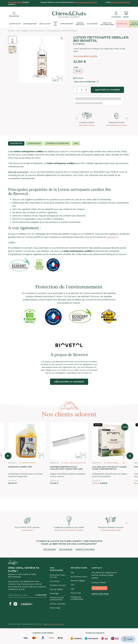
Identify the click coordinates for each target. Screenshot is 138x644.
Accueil (11, 31)
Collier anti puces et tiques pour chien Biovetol (109, 468)
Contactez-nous (100, 594)
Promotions (55, 581)
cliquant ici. (113, 237)
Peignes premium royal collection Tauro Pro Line (66, 468)
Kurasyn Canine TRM (20, 467)
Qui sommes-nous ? (79, 577)
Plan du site (76, 593)
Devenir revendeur (58, 604)
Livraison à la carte (58, 585)
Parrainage (54, 593)
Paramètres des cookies (54, 624)
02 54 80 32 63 (15, 2)
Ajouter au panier (107, 90)
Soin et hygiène (22, 31)
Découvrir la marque (69, 382)
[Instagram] (15, 604)
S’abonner (41, 595)
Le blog (26, 604)
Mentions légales (78, 581)
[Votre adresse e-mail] (21, 595)
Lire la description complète (85, 56)
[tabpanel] (69, 211)
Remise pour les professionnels (57, 599)
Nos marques (66, 549)
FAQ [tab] (76, 143)
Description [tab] (16, 143)
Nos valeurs (50, 549)
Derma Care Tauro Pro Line (58, 576)
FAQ (72, 573)
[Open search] (14, 15)
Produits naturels (85, 549)
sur (120, 2)
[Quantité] (81, 90)
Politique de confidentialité (77, 598)
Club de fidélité (56, 589)
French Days (55, 608)
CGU (73, 589)
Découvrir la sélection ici (86, 2)
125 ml (78, 71)
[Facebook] (10, 604)
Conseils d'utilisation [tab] (57, 143)
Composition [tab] (34, 143)
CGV (72, 585)
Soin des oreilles (37, 31)
